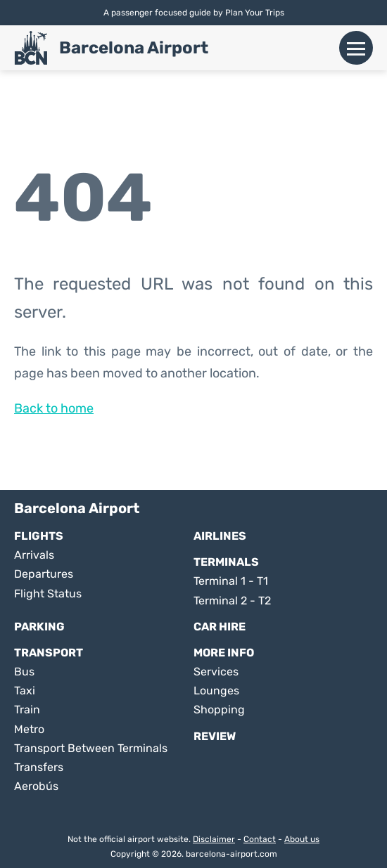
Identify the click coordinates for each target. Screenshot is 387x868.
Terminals (226, 562)
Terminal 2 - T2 (232, 601)
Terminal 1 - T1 (231, 581)
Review (215, 736)
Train (27, 710)
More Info (224, 653)
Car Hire (220, 627)
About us (302, 839)
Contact (260, 839)
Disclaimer (214, 839)
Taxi (25, 691)
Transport (49, 653)
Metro (29, 729)
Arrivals (34, 555)
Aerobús (36, 786)
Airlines (220, 536)
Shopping (219, 710)
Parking (39, 627)
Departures (44, 574)
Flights (39, 536)
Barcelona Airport (134, 48)
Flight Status (48, 594)
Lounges (216, 691)
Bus (24, 672)
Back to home (54, 408)
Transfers (39, 767)
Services (216, 672)
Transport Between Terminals (91, 748)
